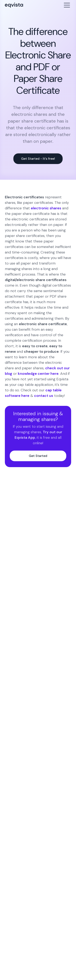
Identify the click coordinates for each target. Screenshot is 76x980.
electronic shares (46, 208)
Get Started (38, 456)
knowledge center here (38, 374)
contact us (44, 396)
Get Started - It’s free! (38, 159)
